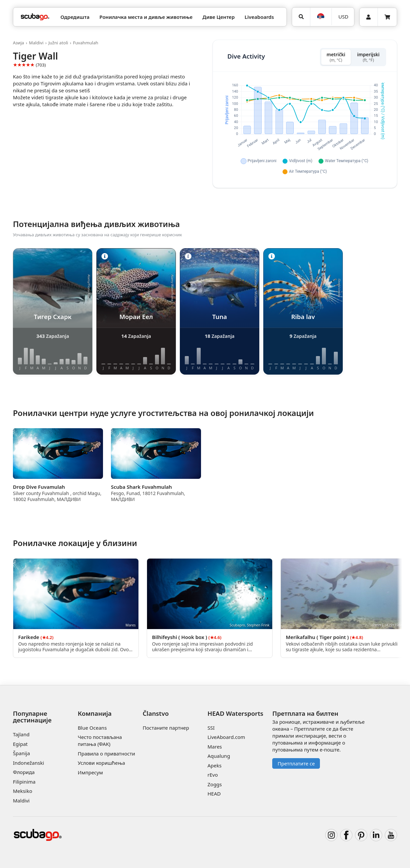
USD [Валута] (343, 17)
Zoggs (214, 784)
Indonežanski (28, 763)
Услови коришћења (102, 763)
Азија (19, 43)
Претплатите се (296, 763)
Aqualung (219, 756)
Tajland (21, 734)
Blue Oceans (92, 728)
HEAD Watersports (235, 713)
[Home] (35, 17)
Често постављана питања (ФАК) (100, 740)
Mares (215, 747)
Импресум (90, 772)
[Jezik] (321, 17)
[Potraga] (301, 17)
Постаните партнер (166, 728)
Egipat (20, 744)
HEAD (214, 794)
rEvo (212, 775)
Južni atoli (58, 43)
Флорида (24, 772)
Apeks (214, 765)
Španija (21, 753)
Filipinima (24, 782)
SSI (211, 728)
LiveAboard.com (226, 737)
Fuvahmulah (85, 43)
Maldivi (36, 43)
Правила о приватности (106, 754)
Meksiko (23, 791)
